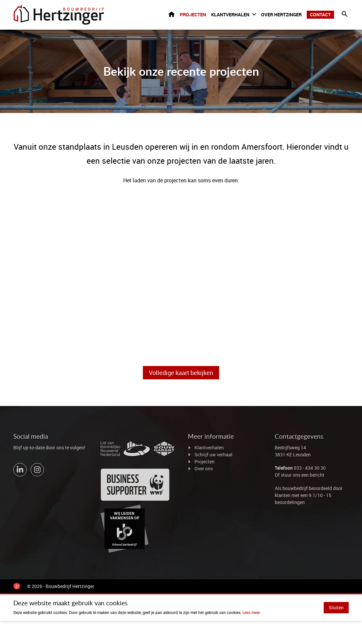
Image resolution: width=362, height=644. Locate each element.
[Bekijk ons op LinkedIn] (20, 470)
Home (172, 14)
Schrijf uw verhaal (213, 455)
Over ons (204, 469)
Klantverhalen (230, 15)
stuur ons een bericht (303, 475)
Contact (320, 15)
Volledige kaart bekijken (181, 373)
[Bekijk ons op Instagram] (37, 470)
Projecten (193, 15)
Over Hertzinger (281, 15)
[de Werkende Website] (17, 586)
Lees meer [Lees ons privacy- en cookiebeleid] (251, 613)
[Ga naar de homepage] (60, 15)
